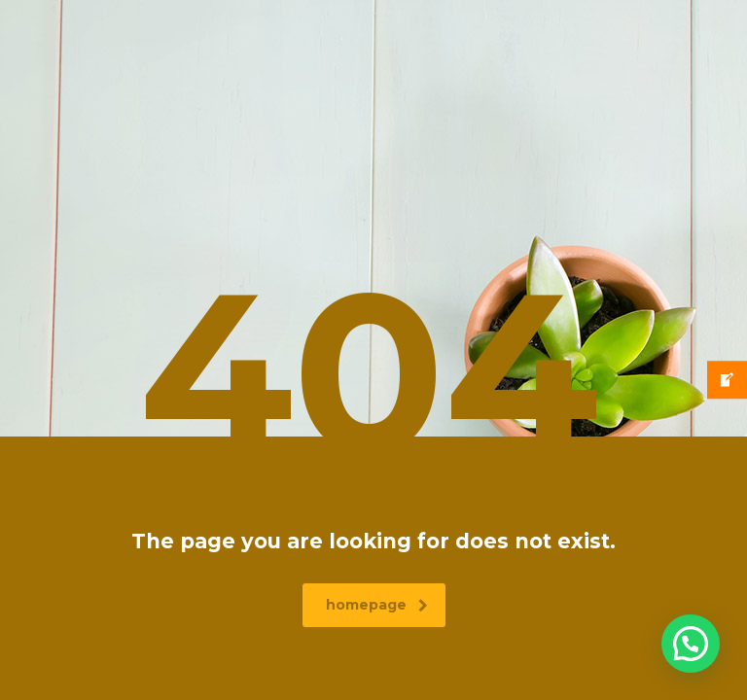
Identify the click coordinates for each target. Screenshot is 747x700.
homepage (377, 605)
